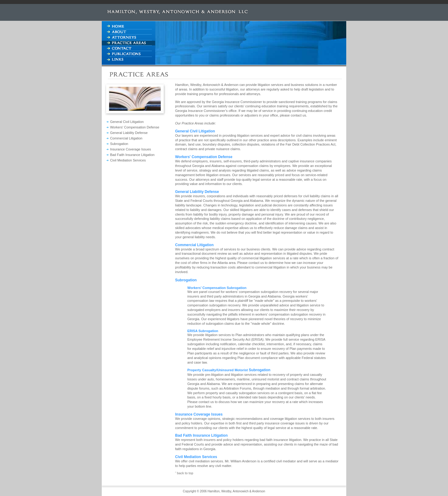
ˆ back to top (184, 473)
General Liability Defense (129, 133)
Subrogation (119, 144)
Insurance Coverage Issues (130, 149)
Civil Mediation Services (128, 160)
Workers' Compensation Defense (135, 127)
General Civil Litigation (127, 122)
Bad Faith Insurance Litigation (132, 155)
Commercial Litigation (126, 138)
